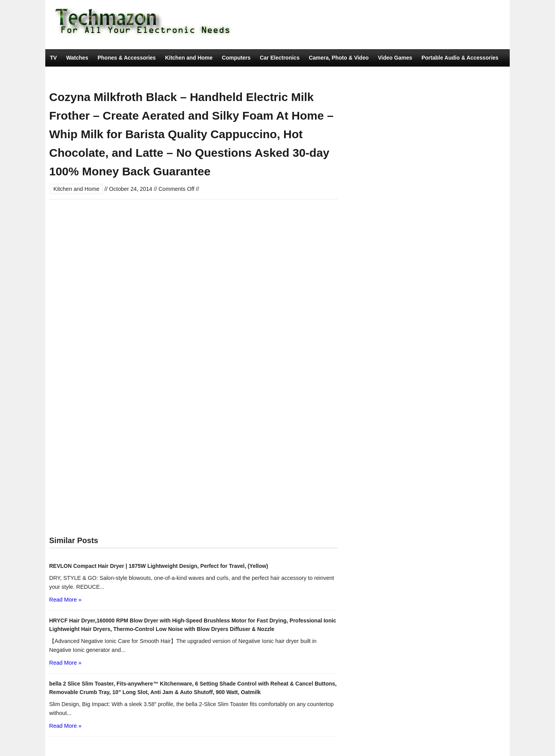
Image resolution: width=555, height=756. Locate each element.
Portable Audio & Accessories (460, 58)
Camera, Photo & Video (339, 58)
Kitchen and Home (189, 58)
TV (53, 58)
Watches (77, 58)
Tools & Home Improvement (86, 75)
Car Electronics (280, 58)
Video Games (395, 58)
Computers (236, 58)
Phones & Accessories (127, 58)
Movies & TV (147, 75)
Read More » (65, 600)
